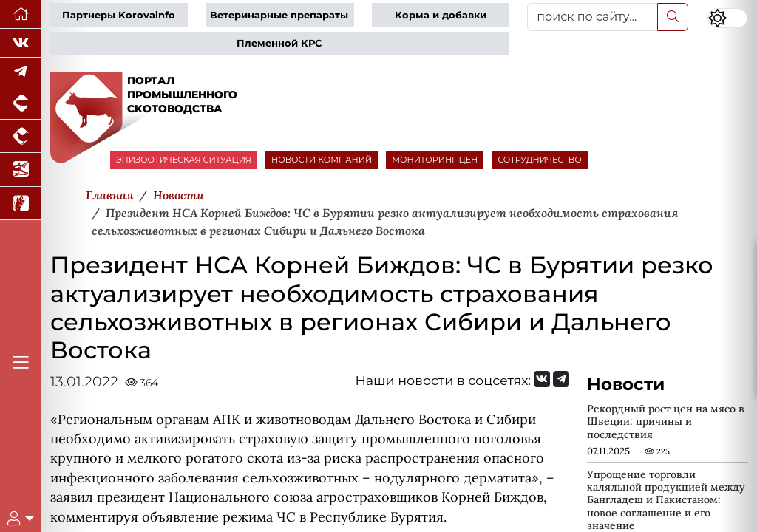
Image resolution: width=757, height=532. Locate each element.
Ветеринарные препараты (279, 15)
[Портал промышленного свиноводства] (21, 103)
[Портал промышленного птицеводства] (21, 136)
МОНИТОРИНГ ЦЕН (435, 160)
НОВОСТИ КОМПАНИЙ (322, 160)
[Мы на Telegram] (561, 379)
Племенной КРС (279, 43)
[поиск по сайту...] (593, 17)
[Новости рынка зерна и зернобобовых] (21, 204)
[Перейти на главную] (21, 14)
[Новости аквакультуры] (21, 170)
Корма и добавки (441, 15)
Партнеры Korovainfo (119, 15)
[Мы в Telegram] (21, 72)
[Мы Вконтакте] (21, 43)
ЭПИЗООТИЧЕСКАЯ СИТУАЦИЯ (184, 160)
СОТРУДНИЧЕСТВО (540, 160)
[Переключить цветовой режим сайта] (727, 18)
